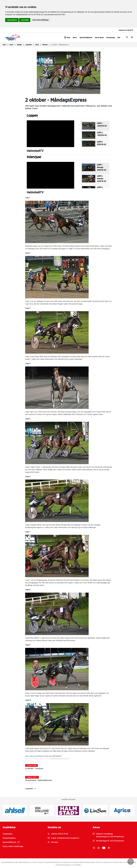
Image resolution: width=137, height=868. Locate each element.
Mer (119, 38)
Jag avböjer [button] (25, 20)
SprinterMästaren (86, 38)
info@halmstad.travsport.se (59, 759)
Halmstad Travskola (126, 30)
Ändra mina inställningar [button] (41, 20)
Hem (67, 37)
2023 (38, 45)
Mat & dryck (99, 38)
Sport (75, 38)
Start (6, 45)
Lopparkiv (30, 45)
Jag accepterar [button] (12, 20)
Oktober (46, 45)
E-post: (63, 838)
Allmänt (21, 45)
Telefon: (58, 834)
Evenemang (111, 38)
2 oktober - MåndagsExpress (60, 45)
